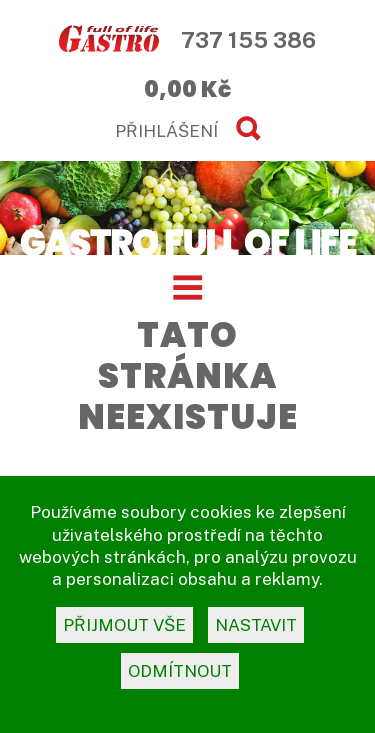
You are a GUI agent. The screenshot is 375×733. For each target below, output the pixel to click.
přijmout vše (124, 625)
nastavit (256, 625)
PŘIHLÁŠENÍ (166, 131)
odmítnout (180, 671)
